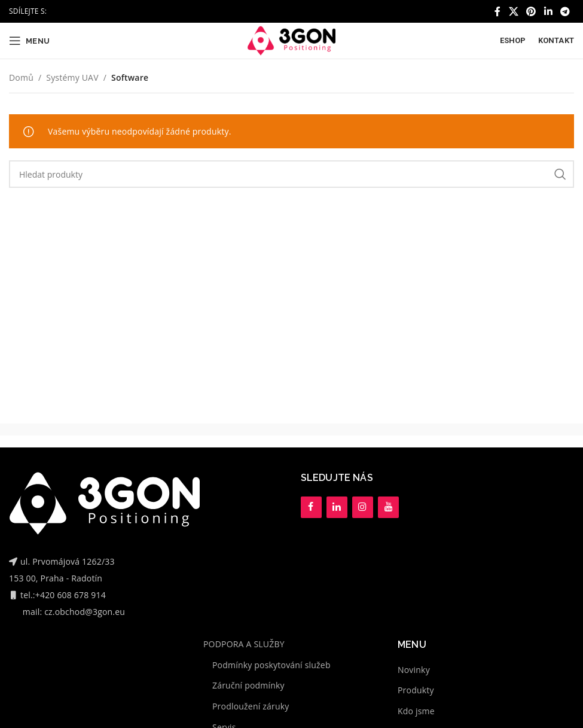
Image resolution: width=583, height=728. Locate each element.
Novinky (414, 670)
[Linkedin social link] (548, 11)
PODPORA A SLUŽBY (244, 644)
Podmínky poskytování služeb (271, 665)
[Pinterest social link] (531, 11)
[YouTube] (388, 507)
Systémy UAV (72, 77)
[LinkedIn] (337, 507)
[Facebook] (311, 507)
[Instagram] (363, 507)
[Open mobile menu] (29, 41)
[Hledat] (291, 174)
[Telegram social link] (565, 11)
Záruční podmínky (248, 685)
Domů (21, 77)
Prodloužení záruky (251, 706)
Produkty (416, 690)
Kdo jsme (416, 711)
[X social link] (514, 11)
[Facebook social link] (497, 11)
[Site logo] (291, 40)
